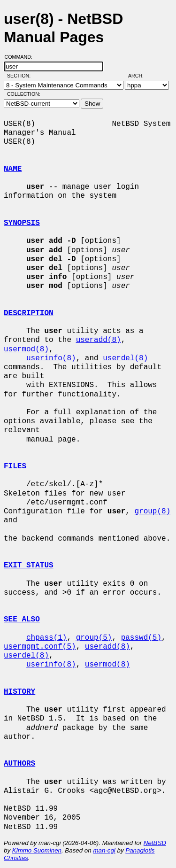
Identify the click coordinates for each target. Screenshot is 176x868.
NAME (13, 169)
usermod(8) (26, 349)
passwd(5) (141, 638)
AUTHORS (19, 764)
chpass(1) (46, 638)
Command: (21, 57)
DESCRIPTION (29, 313)
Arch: (140, 76)
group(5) (94, 638)
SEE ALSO (22, 620)
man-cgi (104, 850)
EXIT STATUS (29, 566)
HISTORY (19, 692)
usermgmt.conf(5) (40, 647)
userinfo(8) (51, 358)
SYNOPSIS (22, 223)
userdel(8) (125, 358)
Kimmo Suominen (37, 850)
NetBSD (155, 843)
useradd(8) (99, 340)
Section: (21, 76)
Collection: (24, 94)
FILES (15, 466)
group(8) (152, 512)
